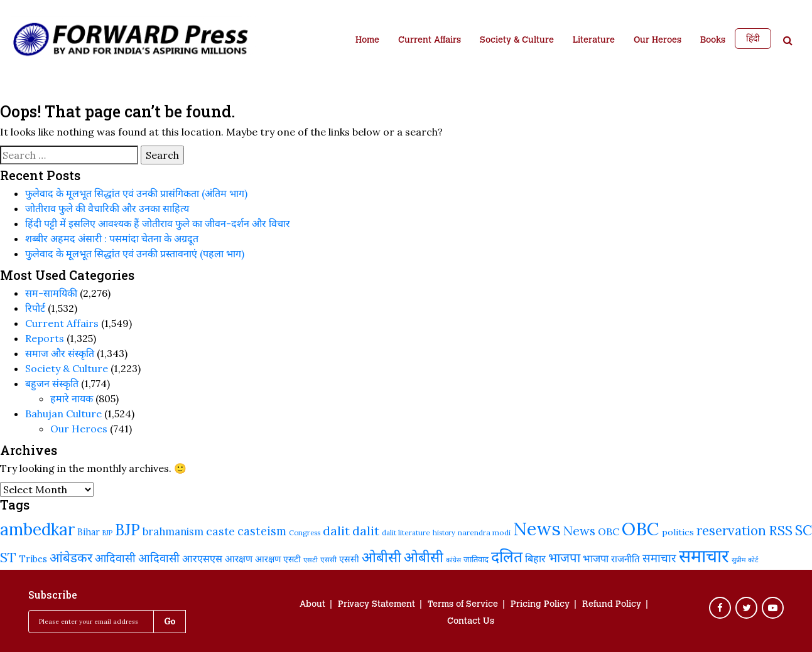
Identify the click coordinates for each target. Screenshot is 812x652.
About (312, 605)
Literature (594, 41)
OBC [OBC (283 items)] (609, 532)
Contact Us (471, 622)
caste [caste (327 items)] (220, 531)
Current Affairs (430, 41)
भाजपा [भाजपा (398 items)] (564, 558)
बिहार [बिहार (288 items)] (535, 558)
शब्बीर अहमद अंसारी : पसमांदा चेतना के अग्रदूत (112, 238)
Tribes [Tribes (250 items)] (33, 559)
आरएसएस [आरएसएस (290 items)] (202, 558)
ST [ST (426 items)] (8, 558)
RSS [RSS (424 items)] (781, 531)
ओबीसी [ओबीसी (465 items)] (424, 557)
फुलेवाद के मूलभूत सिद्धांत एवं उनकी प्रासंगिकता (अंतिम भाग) (136, 193)
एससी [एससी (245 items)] (349, 559)
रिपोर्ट (35, 308)
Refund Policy (612, 605)
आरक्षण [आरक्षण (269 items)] (239, 559)
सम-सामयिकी (51, 293)
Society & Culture (517, 41)
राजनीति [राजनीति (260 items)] (625, 559)
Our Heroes (658, 41)
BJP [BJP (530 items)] (127, 530)
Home (367, 41)
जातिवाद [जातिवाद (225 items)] (476, 559)
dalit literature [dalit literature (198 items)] (406, 532)
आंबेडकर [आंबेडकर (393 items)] (71, 558)
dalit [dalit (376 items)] (336, 531)
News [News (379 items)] (579, 531)
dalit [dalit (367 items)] (366, 531)
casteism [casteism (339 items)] (262, 531)
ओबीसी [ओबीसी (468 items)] (382, 557)
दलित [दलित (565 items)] (507, 557)
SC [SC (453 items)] (804, 530)
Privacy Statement (376, 605)
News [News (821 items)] (537, 528)
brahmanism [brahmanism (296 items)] (173, 532)
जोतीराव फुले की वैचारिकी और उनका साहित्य (107, 208)
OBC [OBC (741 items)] (641, 529)
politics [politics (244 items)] (678, 532)
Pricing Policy (540, 605)
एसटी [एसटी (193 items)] (311, 560)
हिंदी (753, 38)
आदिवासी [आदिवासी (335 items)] (159, 558)
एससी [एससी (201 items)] (328, 559)
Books (713, 41)
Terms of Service (463, 605)
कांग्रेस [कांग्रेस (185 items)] (453, 560)
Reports (45, 338)
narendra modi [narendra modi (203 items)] (484, 532)
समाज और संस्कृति (60, 353)
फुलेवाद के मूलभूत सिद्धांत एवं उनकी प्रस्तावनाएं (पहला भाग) (135, 254)
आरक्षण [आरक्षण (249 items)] (268, 559)
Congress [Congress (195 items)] (305, 533)
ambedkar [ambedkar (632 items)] (37, 529)
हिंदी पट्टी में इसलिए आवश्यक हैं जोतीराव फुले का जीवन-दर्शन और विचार (158, 223)
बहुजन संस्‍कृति (52, 383)
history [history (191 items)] (444, 533)
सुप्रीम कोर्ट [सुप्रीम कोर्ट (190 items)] (745, 560)
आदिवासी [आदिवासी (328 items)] (115, 558)
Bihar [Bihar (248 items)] (89, 532)
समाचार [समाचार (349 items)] (659, 558)
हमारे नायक (72, 398)
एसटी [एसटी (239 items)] (292, 559)
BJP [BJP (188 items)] (107, 533)
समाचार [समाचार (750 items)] (704, 556)
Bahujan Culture (63, 414)
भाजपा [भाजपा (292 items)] (596, 558)
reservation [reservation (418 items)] (731, 531)
